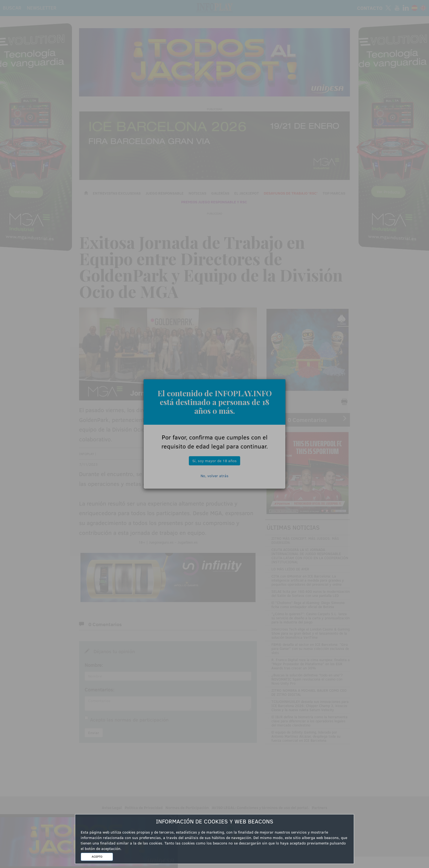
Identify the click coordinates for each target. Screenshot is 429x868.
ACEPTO (97, 857)
